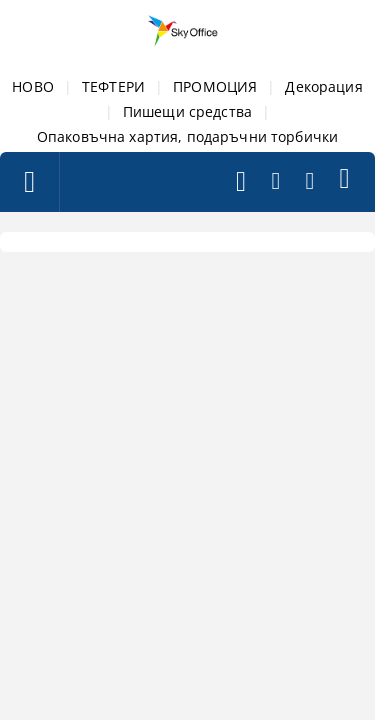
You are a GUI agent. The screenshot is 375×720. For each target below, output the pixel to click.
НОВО (33, 86)
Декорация (323, 86)
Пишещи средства (187, 111)
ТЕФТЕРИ (113, 86)
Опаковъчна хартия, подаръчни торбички (187, 136)
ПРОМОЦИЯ (215, 86)
